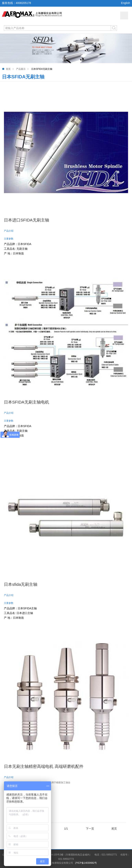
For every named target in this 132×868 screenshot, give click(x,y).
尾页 (114, 829)
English (126, 3)
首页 (8, 69)
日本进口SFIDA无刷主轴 (27, 220)
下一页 (90, 829)
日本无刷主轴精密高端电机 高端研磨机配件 (44, 766)
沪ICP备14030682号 (86, 863)
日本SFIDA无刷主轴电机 (27, 402)
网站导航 (124, 15)
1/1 (66, 829)
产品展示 (21, 69)
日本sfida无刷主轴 (21, 584)
